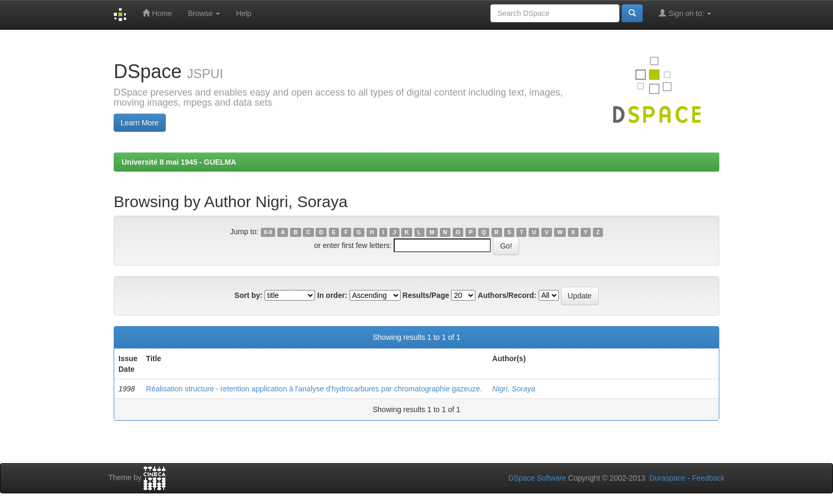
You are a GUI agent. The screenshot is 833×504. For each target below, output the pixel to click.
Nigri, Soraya (514, 389)
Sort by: (248, 295)
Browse (204, 13)
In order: (332, 295)
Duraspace (667, 478)
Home (157, 13)
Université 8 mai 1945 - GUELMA (179, 162)
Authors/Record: (507, 295)
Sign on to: (685, 13)
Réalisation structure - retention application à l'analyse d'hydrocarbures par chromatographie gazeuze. (314, 389)
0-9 (268, 232)
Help (244, 13)
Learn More (140, 123)
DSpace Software (537, 478)
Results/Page (426, 295)
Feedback (708, 478)
